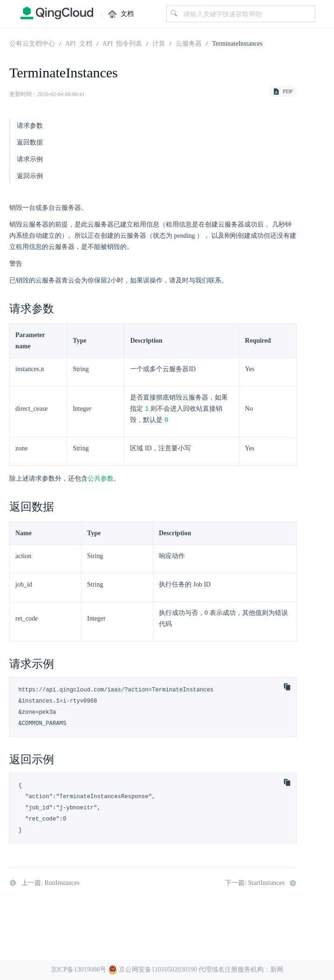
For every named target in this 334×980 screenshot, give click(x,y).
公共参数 (101, 480)
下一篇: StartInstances (261, 884)
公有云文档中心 (32, 43)
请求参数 (30, 126)
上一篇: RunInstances (44, 884)
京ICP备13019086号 (79, 970)
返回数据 (30, 142)
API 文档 (79, 43)
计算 (159, 43)
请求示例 (30, 159)
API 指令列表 (123, 43)
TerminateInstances (237, 43)
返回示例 (30, 176)
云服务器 (189, 43)
